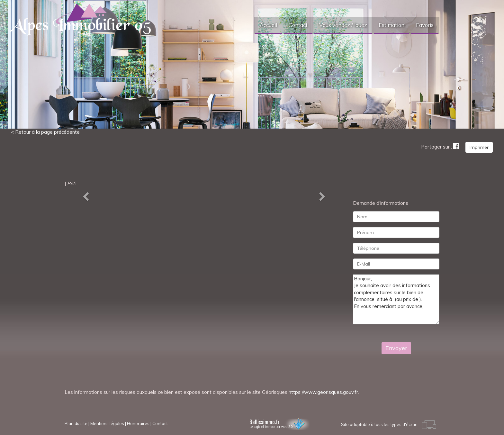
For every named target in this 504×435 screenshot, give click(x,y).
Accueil (268, 25)
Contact (298, 25)
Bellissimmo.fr (279, 423)
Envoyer (396, 348)
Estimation (392, 25)
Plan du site (76, 423)
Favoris (425, 25)
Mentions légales (107, 423)
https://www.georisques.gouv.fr (323, 392)
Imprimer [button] (479, 147)
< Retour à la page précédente (45, 132)
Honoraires (138, 423)
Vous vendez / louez (343, 25)
